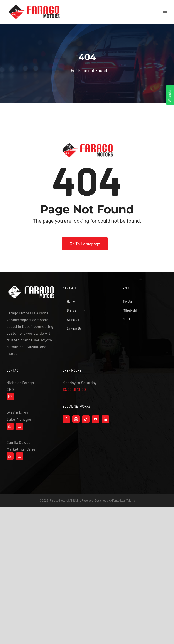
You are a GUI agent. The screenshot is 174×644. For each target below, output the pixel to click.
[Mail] (10, 397)
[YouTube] (96, 419)
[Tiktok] (86, 419)
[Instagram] (76, 419)
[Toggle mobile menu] (165, 11)
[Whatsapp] (10, 426)
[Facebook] (66, 419)
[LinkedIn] (105, 419)
